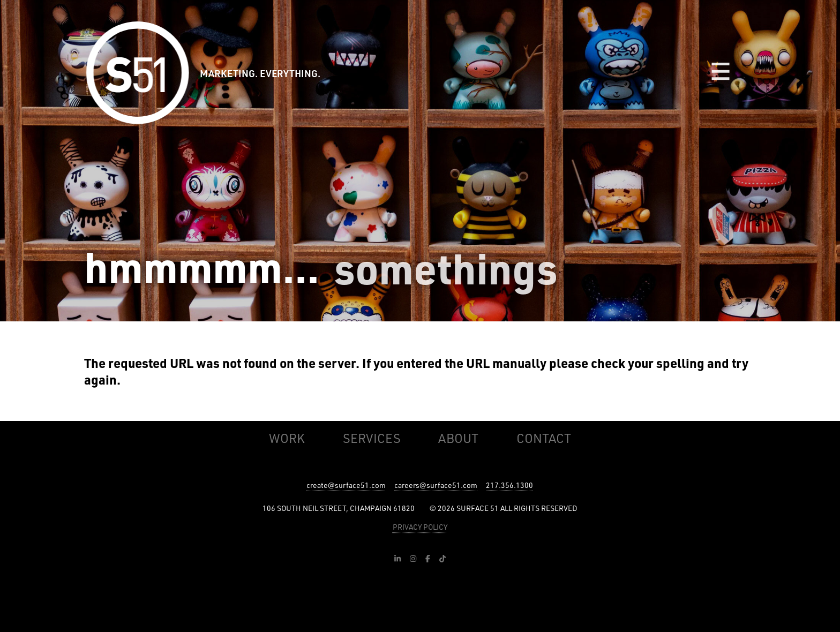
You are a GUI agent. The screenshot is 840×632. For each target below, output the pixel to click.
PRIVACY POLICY (420, 527)
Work (287, 438)
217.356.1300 (509, 485)
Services (372, 438)
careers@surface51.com (436, 485)
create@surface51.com (346, 485)
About (458, 438)
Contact (544, 438)
